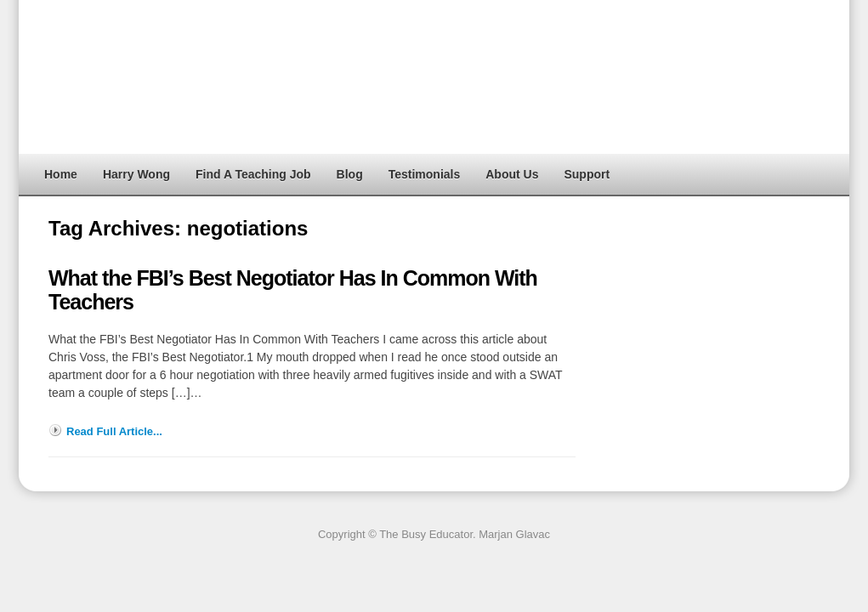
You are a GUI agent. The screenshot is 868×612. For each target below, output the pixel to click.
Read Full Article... (114, 431)
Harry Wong (136, 174)
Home (61, 174)
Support (587, 174)
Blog (350, 174)
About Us (512, 174)
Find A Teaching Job (253, 174)
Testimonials (425, 174)
